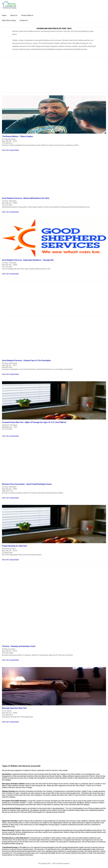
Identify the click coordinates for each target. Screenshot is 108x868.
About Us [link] (14, 15)
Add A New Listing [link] (9, 20)
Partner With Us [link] (27, 15)
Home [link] (4, 15)
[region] (54, 76)
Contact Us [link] (24, 20)
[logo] (9, 5)
